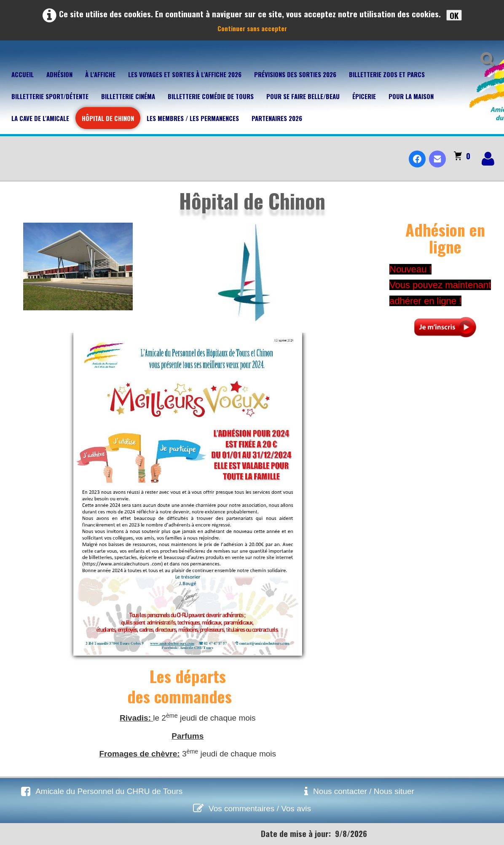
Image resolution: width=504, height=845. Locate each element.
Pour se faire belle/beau (303, 96)
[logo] (10, 152)
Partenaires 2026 (277, 118)
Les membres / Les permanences (193, 118)
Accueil (23, 74)
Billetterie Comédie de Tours (211, 96)
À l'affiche (100, 74)
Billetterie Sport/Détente (50, 96)
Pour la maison (411, 96)
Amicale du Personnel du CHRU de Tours (109, 791)
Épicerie (364, 96)
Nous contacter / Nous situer (364, 791)
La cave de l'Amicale (40, 118)
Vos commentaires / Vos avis (260, 809)
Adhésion (59, 74)
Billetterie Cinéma (128, 96)
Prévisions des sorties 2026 (295, 74)
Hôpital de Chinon (108, 118)
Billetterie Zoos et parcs (387, 74)
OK (454, 15)
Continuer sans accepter (252, 28)
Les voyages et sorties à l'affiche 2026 (185, 74)
